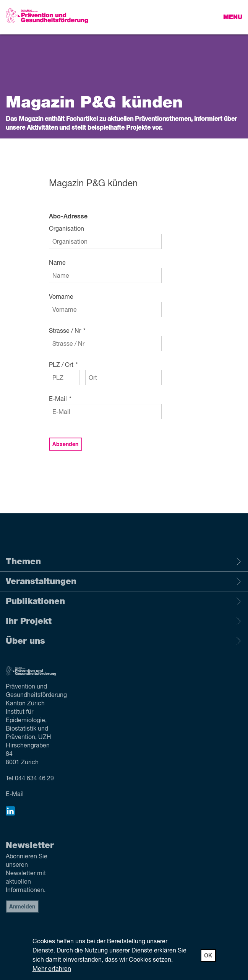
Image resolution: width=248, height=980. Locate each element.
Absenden (65, 444)
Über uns (124, 641)
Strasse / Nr (67, 331)
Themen (124, 562)
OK (208, 956)
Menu (233, 17)
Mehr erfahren (52, 969)
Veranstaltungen (124, 581)
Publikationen (124, 601)
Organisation (66, 229)
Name (57, 263)
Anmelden (22, 907)
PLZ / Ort (63, 365)
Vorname (61, 297)
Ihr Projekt (124, 621)
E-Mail (60, 399)
